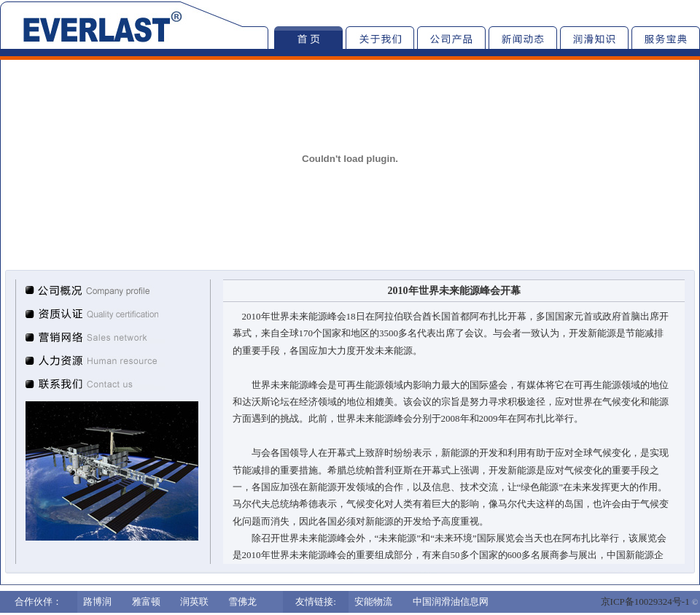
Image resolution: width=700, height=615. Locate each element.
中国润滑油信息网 (451, 602)
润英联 (194, 602)
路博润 (97, 602)
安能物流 (373, 602)
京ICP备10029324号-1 (645, 602)
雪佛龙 (242, 602)
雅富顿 (146, 602)
